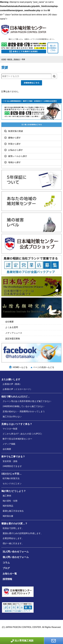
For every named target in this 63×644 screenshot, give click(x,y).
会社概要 (7, 449)
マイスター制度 (10, 429)
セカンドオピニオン (12, 484)
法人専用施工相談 (22, 641)
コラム (6, 563)
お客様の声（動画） (12, 384)
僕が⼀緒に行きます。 (13, 543)
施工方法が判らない (12, 417)
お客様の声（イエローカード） (17, 389)
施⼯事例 (7, 496)
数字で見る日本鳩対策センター (17, 439)
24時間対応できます (12, 466)
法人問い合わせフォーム (16, 552)
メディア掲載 (9, 444)
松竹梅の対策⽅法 (11, 478)
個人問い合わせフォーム (16, 557)
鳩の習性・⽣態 (10, 501)
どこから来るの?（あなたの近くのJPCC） (23, 434)
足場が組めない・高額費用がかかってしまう (24, 411)
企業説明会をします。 (13, 538)
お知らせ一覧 (10, 574)
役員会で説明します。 (13, 528)
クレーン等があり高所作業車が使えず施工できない (27, 401)
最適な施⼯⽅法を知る (13, 511)
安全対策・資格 (10, 461)
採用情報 (7, 579)
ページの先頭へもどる (44, 367)
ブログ (6, 568)
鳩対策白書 (8, 516)
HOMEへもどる (20, 367)
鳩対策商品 (8, 506)
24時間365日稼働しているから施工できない (24, 406)
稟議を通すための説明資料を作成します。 (23, 533)
